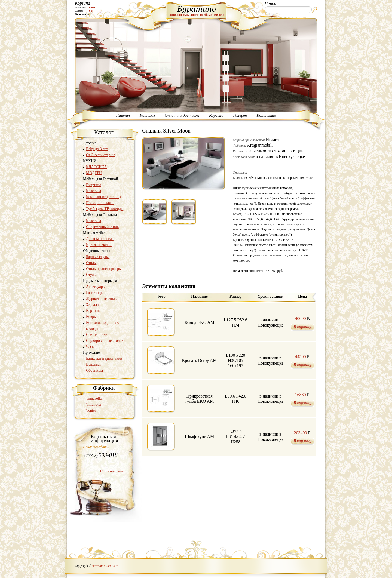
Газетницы (95, 293)
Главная (123, 115)
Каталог (147, 115)
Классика (94, 191)
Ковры (91, 317)
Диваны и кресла (100, 239)
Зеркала (92, 305)
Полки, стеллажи (100, 203)
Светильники (97, 335)
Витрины (94, 185)
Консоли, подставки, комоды (103, 326)
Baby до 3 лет (97, 149)
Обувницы (94, 371)
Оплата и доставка (182, 115)
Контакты (266, 115)
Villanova (93, 405)
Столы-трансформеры (104, 269)
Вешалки (93, 365)
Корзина (216, 115)
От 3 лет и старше (101, 155)
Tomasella (94, 399)
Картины (93, 311)
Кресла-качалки (99, 245)
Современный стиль (102, 227)
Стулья (92, 275)
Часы (90, 347)
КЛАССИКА (96, 167)
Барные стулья (98, 257)
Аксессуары (96, 287)
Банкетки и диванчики (104, 359)
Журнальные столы (102, 299)
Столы (91, 263)
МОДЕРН (94, 173)
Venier (91, 411)
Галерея (240, 115)
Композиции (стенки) (103, 197)
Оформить (82, 14)
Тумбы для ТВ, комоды (105, 209)
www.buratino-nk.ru (105, 566)
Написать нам (112, 471)
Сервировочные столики (106, 341)
